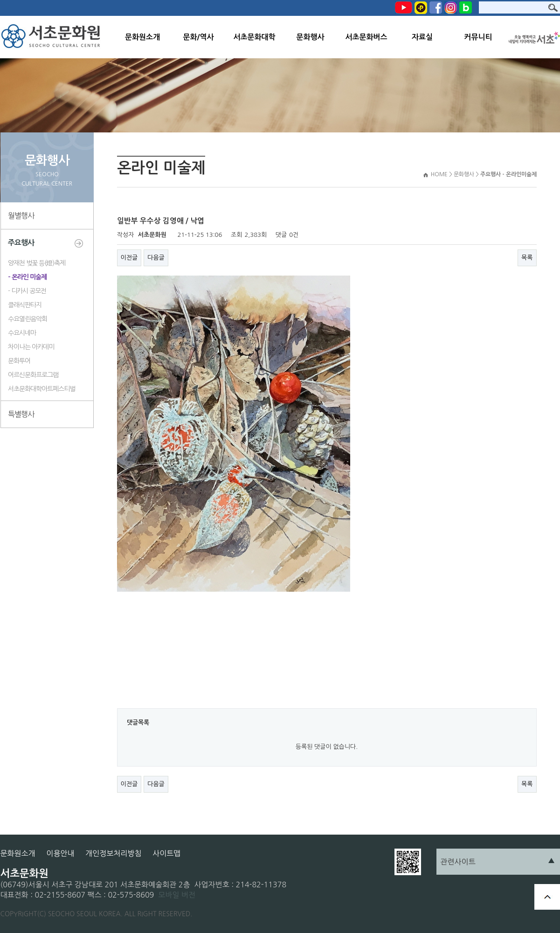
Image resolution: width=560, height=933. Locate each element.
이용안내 (60, 853)
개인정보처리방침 (113, 853)
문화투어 (19, 361)
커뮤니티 (478, 37)
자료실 (422, 37)
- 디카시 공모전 (27, 291)
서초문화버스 (366, 37)
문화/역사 (198, 37)
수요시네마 (22, 333)
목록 (527, 258)
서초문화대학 (254, 37)
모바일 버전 (177, 895)
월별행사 (21, 215)
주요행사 (21, 243)
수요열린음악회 (28, 319)
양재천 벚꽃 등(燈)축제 (37, 263)
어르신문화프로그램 (33, 375)
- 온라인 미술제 (27, 277)
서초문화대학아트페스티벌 (41, 389)
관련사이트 (458, 862)
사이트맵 (166, 853)
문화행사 (310, 37)
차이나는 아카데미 (31, 347)
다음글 (156, 258)
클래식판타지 (25, 305)
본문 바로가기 (0, 0)
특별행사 (21, 414)
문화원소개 (142, 37)
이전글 (129, 258)
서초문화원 (53, 37)
